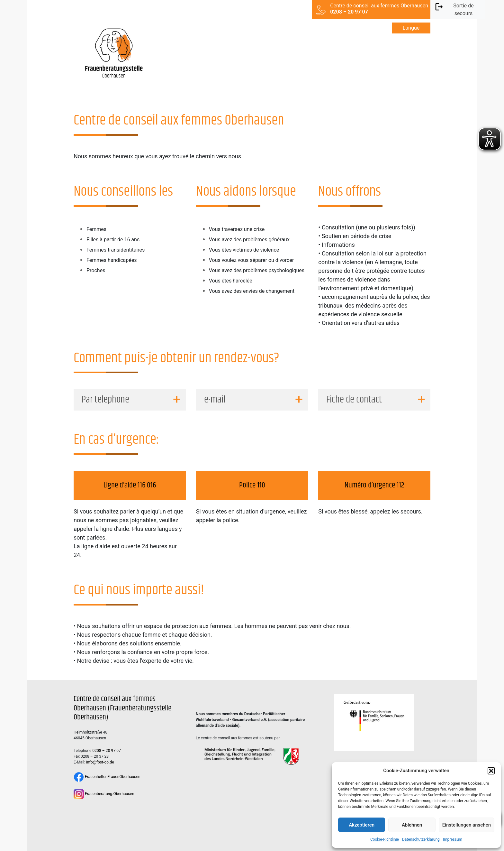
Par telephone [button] (105, 400)
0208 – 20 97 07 (107, 751)
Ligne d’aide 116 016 (130, 485)
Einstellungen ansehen (467, 825)
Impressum (453, 839)
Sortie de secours (454, 9)
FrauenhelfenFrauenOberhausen (107, 777)
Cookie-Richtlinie (385, 839)
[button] (491, 771)
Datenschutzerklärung (421, 839)
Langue (411, 28)
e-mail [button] (215, 400)
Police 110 (252, 485)
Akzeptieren (362, 825)
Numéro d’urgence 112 (374, 485)
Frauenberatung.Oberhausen (104, 794)
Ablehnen (412, 825)
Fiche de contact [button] (354, 400)
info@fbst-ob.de (100, 762)
